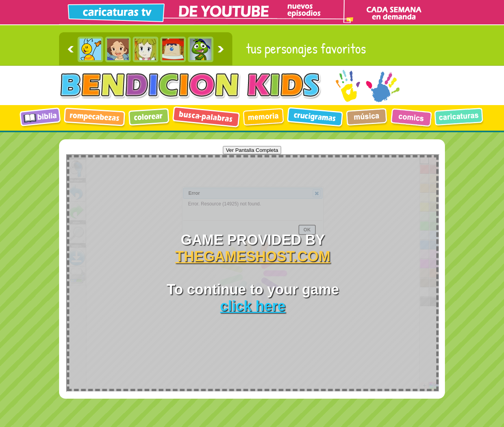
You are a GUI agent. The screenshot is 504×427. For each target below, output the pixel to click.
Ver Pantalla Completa (252, 150)
